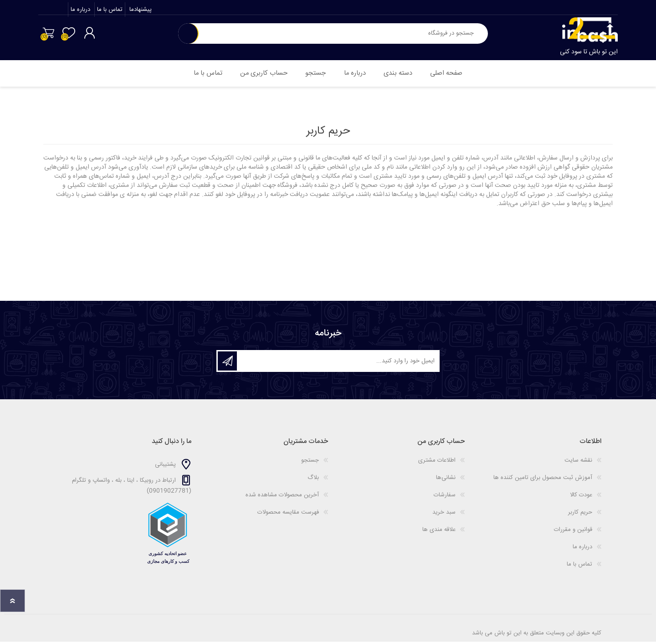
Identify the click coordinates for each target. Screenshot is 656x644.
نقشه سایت (578, 463)
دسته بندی (401, 74)
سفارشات (445, 497)
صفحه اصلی (454, 74)
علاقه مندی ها (439, 532)
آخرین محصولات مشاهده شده (282, 497)
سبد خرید (47, 35)
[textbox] (343, 36)
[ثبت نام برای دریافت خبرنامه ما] (338, 363)
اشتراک (227, 363)
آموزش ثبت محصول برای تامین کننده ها (543, 480)
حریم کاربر (580, 515)
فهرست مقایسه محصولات (288, 515)
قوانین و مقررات (573, 532)
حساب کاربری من (258, 74)
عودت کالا (581, 497)
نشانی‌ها (446, 480)
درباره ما (79, 12)
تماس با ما (109, 12)
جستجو (188, 36)
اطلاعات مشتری (437, 463)
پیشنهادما (139, 12)
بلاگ (313, 480)
